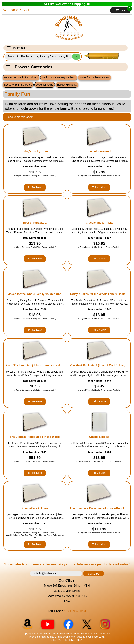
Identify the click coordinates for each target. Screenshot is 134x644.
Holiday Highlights (67, 85)
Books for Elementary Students (59, 77)
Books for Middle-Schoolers (94, 77)
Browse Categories (29, 67)
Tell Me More (35, 187)
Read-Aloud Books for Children (21, 77)
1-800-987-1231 (16, 10)
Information (17, 48)
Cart (123, 10)
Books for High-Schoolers (18, 85)
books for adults (45, 85)
